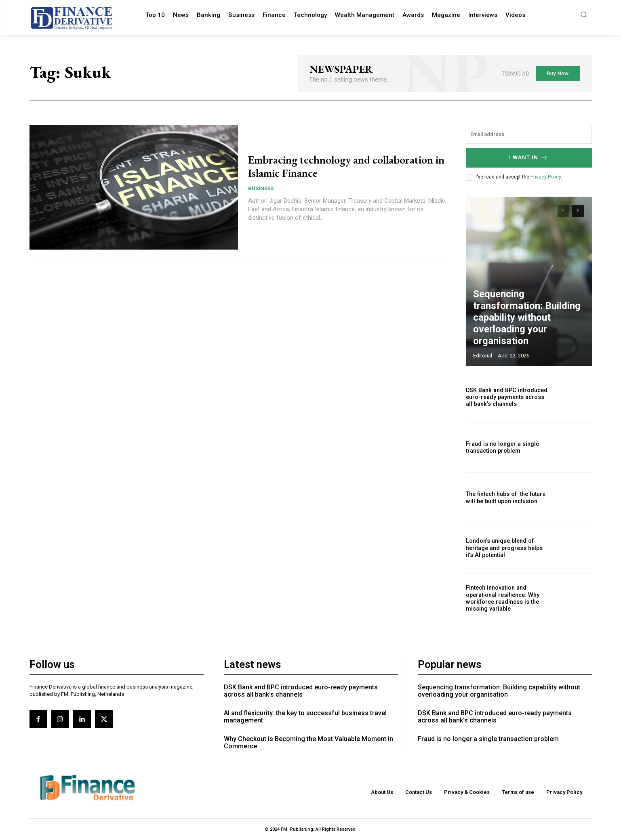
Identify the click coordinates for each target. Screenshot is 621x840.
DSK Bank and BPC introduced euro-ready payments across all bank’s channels (505, 397)
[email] (529, 134)
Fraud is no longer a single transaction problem (501, 447)
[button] (584, 14)
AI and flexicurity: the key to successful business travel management (305, 717)
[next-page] (578, 211)
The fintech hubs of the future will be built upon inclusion (504, 498)
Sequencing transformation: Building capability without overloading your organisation (529, 332)
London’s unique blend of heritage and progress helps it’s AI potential (504, 548)
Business (261, 188)
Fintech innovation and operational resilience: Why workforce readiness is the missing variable (502, 598)
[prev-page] (563, 211)
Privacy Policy (546, 177)
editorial (483, 356)
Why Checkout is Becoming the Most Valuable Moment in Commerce (308, 742)
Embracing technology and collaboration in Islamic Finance (327, 166)
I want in (529, 158)
